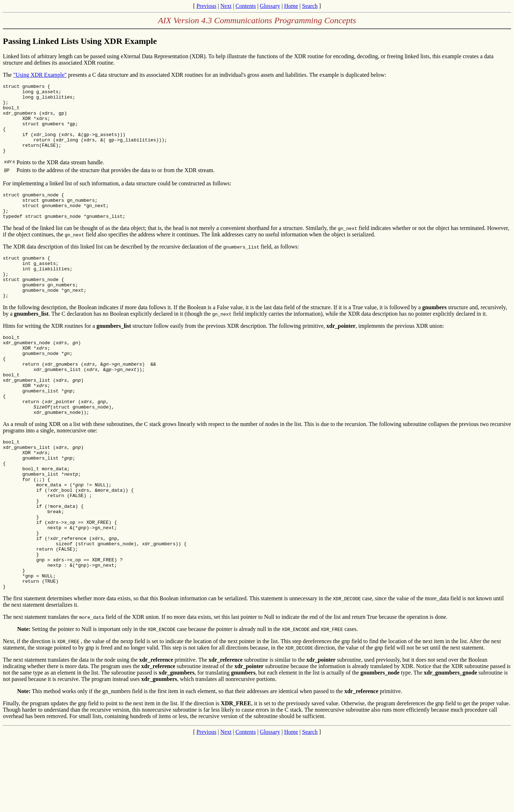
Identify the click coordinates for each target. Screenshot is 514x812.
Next (226, 6)
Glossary (270, 6)
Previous (206, 6)
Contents (246, 6)
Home (291, 6)
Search (310, 6)
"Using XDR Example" (40, 75)
